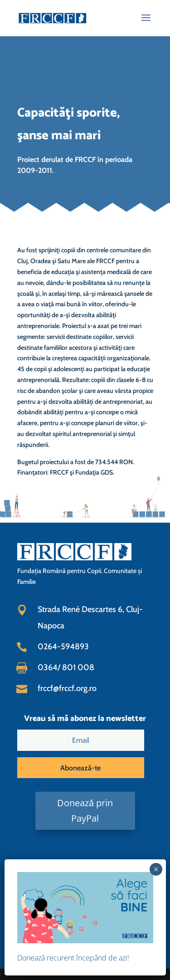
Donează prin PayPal (85, 811)
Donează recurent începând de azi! (73, 958)
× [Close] (156, 869)
